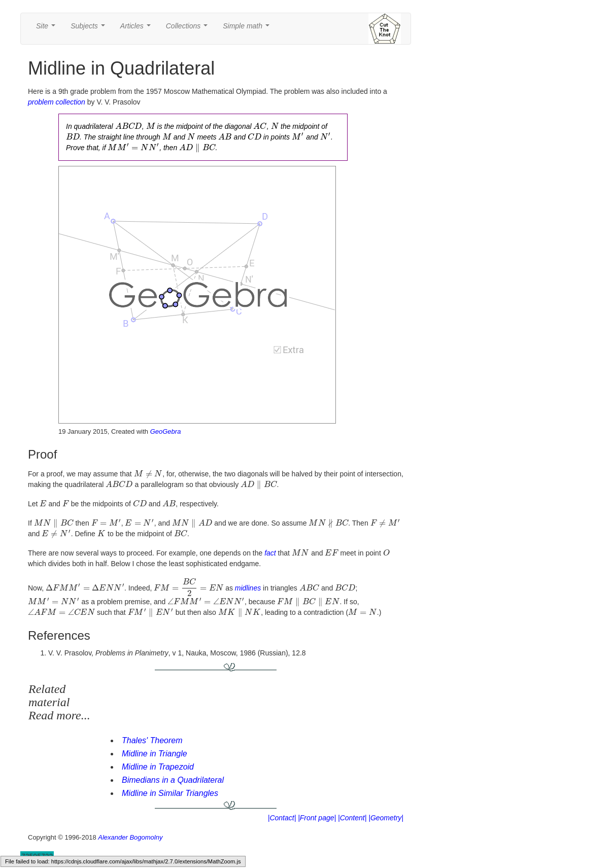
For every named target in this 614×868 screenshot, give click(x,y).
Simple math (248, 29)
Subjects (90, 29)
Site (48, 29)
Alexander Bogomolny (130, 837)
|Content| (352, 818)
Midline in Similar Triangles (170, 793)
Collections (189, 29)
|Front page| (317, 818)
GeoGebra (166, 431)
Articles (138, 29)
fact (270, 553)
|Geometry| (386, 818)
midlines (248, 588)
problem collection (57, 102)
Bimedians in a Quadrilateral (173, 780)
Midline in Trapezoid (158, 767)
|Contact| (282, 818)
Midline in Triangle (155, 754)
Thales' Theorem (152, 740)
